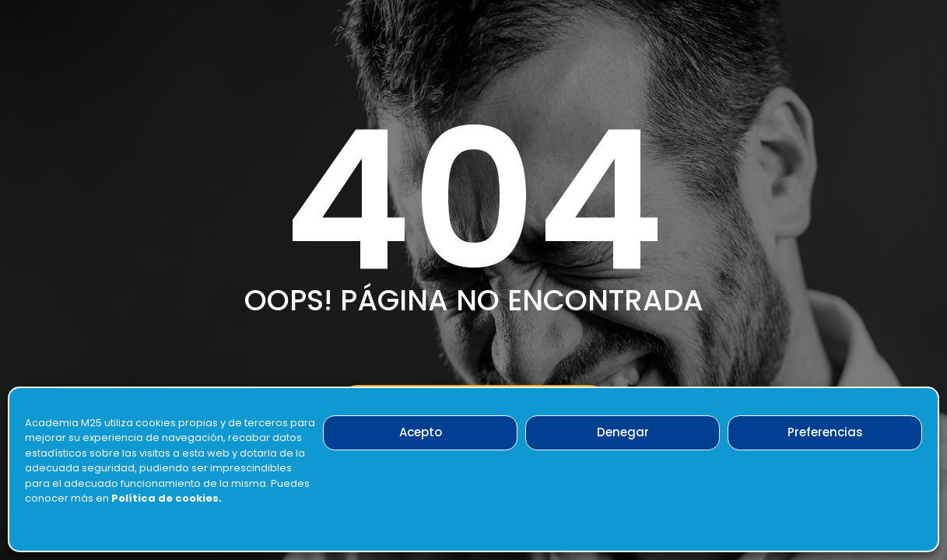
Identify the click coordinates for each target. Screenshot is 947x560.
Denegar (623, 432)
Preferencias (825, 432)
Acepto (421, 432)
